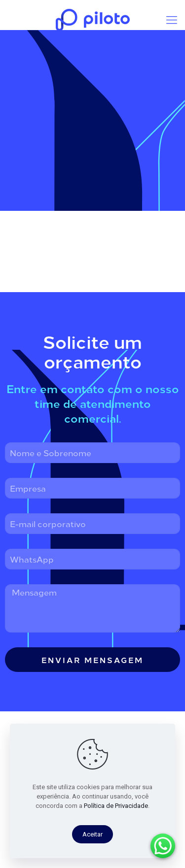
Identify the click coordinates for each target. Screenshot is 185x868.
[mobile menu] (172, 20)
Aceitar (92, 834)
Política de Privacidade (116, 806)
